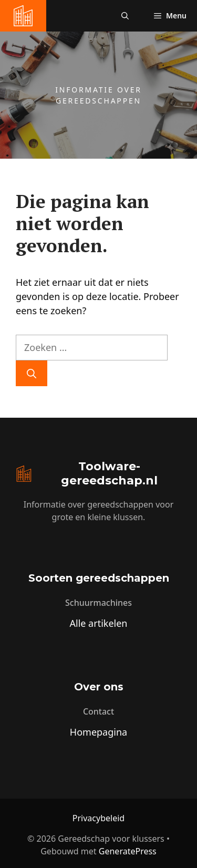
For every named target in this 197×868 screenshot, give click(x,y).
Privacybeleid (98, 818)
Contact (98, 711)
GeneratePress (128, 851)
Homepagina (98, 732)
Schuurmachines (98, 603)
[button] (125, 16)
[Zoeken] (32, 373)
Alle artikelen (99, 623)
